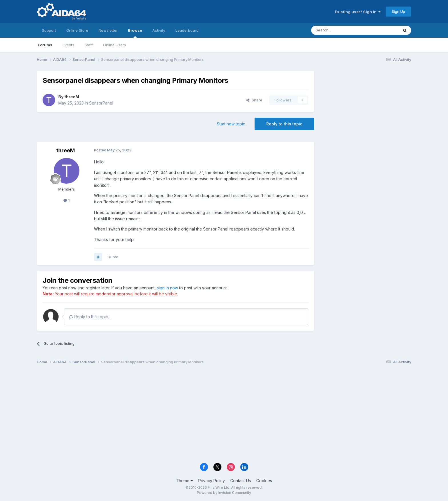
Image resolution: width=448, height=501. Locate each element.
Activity (159, 30)
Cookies (264, 481)
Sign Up (398, 11)
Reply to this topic (284, 124)
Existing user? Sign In (358, 12)
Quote (113, 257)
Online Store (77, 30)
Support (49, 30)
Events (68, 45)
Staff (89, 45)
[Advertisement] (365, 109)
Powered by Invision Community (224, 493)
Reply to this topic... (90, 317)
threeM (72, 97)
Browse (135, 33)
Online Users (115, 45)
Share (254, 100)
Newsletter (108, 30)
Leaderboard (187, 30)
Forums (45, 45)
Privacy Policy (212, 481)
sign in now (167, 288)
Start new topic (231, 124)
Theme (184, 481)
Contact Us (241, 481)
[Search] (340, 30)
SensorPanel (101, 103)
